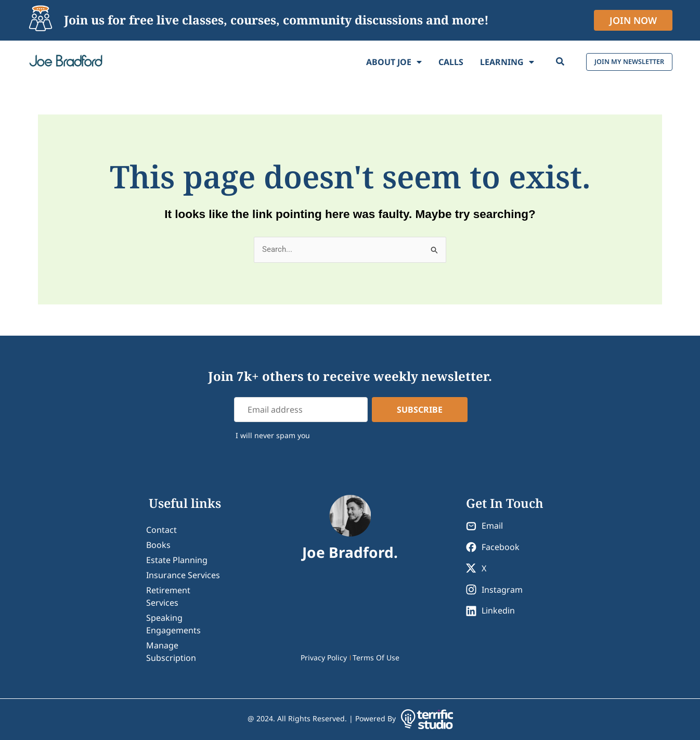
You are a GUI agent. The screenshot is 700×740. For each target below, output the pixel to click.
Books (158, 545)
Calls (426, 62)
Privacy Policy (324, 658)
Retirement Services (168, 596)
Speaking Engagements (173, 624)
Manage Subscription (171, 652)
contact (161, 530)
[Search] (536, 62)
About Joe (370, 62)
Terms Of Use (376, 658)
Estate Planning (177, 560)
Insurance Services (183, 575)
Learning (483, 62)
